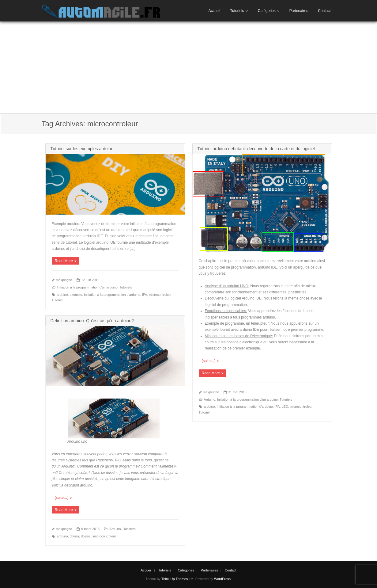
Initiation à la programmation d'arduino (112, 295)
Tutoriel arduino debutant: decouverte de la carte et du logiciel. (257, 149)
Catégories (267, 11)
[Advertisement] (189, 67)
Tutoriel (57, 300)
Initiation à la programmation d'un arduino (87, 287)
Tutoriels (237, 11)
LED (285, 407)
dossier (86, 536)
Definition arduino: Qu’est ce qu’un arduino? (92, 321)
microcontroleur (160, 295)
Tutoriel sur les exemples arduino (82, 149)
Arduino (210, 399)
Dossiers (129, 529)
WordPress (222, 579)
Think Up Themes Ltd (177, 579)
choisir (75, 536)
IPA (145, 295)
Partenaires (299, 11)
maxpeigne (64, 280)
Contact (324, 11)
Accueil (214, 11)
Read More (64, 261)
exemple (76, 295)
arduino (62, 295)
